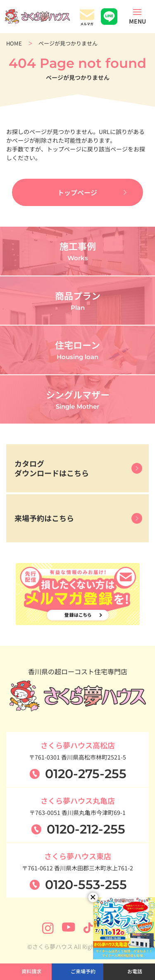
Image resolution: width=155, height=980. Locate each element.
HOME (14, 43)
